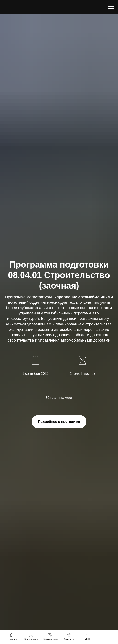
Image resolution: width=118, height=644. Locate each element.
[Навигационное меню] (111, 7)
